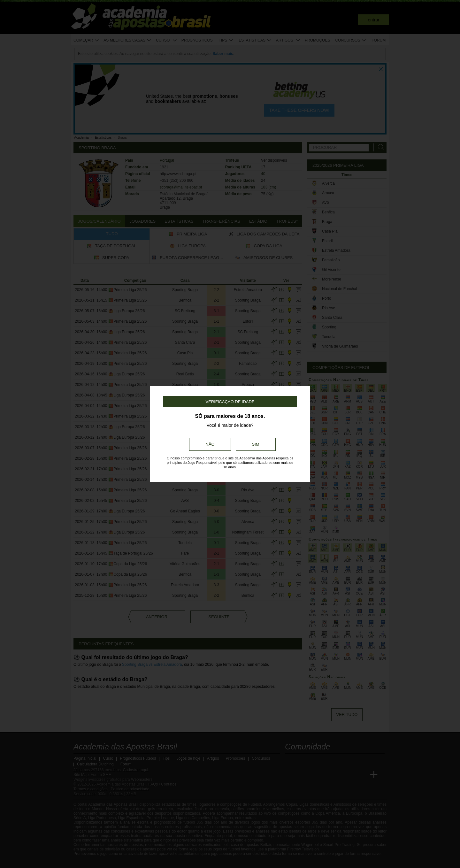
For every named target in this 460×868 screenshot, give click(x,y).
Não (210, 444)
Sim (256, 444)
